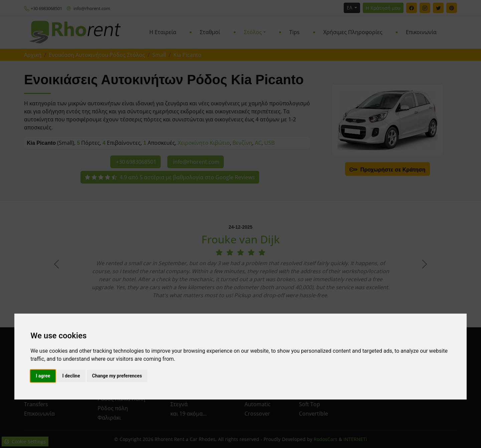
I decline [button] (71, 376)
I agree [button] (43, 376)
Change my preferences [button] (117, 376)
